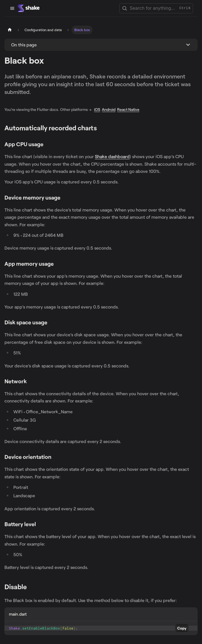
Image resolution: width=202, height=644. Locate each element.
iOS (97, 109)
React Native (128, 109)
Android (109, 109)
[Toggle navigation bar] (12, 8)
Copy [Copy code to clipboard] (182, 628)
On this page (24, 45)
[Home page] (10, 30)
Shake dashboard (112, 156)
